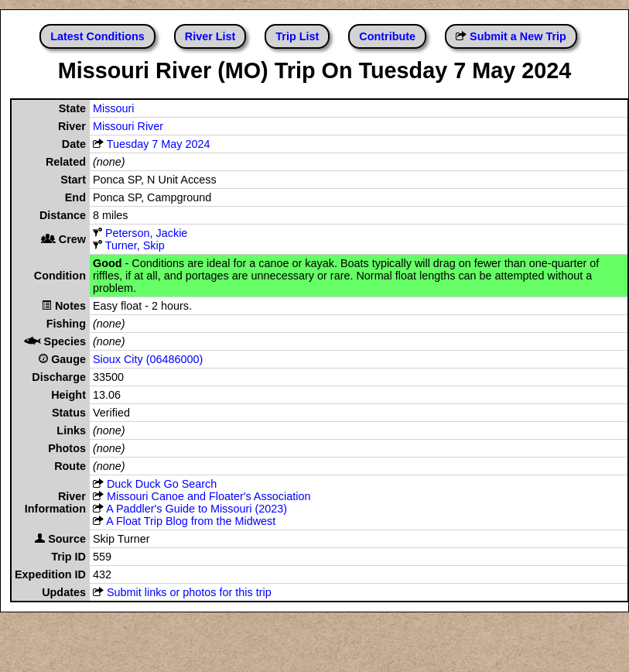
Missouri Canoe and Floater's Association (209, 496)
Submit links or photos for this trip (189, 592)
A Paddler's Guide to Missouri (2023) (197, 509)
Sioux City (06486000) (148, 359)
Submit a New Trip (518, 36)
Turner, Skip (135, 245)
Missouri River (128, 126)
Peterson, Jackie (146, 233)
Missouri (114, 108)
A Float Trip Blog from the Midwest (191, 521)
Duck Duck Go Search (162, 484)
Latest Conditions (97, 36)
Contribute (387, 36)
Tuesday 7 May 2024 (159, 144)
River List (210, 36)
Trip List (297, 36)
